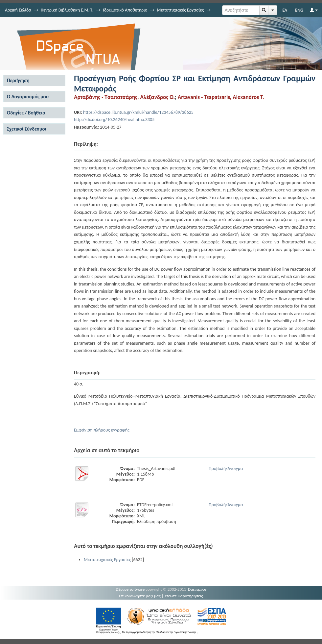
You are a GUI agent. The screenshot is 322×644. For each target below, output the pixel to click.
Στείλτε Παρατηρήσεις (184, 596)
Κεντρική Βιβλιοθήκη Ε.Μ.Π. (67, 10)
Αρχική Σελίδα (18, 10)
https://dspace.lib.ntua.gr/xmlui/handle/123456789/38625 (138, 112)
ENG (299, 10)
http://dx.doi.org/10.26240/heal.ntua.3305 (114, 120)
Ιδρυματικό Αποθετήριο (125, 10)
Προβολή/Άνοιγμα (226, 469)
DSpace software (130, 589)
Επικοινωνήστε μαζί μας (140, 596)
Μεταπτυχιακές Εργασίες (180, 10)
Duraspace (197, 589)
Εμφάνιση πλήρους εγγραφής (102, 430)
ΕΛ (285, 10)
